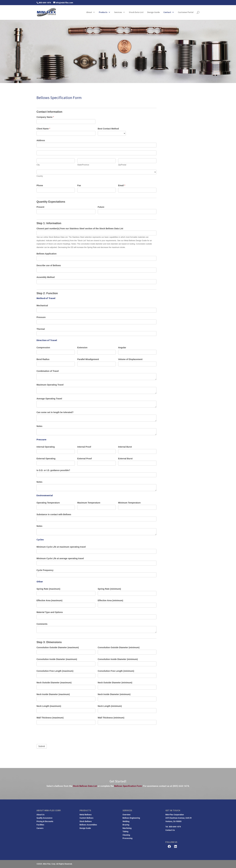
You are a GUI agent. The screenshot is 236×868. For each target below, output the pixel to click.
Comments (42, 624)
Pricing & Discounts (45, 821)
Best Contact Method (108, 129)
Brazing (126, 825)
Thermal (41, 329)
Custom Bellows (86, 818)
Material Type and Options (50, 612)
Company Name (45, 117)
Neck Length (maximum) (49, 706)
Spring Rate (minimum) (109, 589)
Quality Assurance (44, 818)
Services (118, 12)
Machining (127, 828)
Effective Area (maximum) (49, 600)
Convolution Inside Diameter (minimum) (118, 659)
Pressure (41, 317)
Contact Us (170, 830)
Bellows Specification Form (128, 786)
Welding (126, 821)
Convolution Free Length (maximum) (55, 671)
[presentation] (59, 734)
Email (122, 185)
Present (40, 207)
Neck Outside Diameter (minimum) (115, 683)
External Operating (46, 459)
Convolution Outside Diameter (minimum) (119, 647)
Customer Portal (186, 12)
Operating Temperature (48, 503)
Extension (82, 348)
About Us (41, 815)
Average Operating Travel (49, 399)
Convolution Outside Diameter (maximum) (58, 647)
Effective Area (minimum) (110, 600)
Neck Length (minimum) (110, 706)
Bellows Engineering (131, 818)
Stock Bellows (86, 821)
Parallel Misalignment (88, 359)
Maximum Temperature (89, 503)
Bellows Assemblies (88, 825)
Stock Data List (136, 12)
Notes (39, 426)
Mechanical (42, 306)
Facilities (40, 825)
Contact (167, 12)
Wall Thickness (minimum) (111, 718)
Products (103, 12)
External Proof (85, 459)
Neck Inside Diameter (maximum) (53, 694)
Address (41, 140)
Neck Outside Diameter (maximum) (54, 683)
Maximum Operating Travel (50, 385)
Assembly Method (46, 277)
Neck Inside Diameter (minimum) (114, 694)
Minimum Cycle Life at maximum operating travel (61, 547)
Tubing (125, 831)
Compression (43, 348)
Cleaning (126, 835)
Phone (40, 185)
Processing (127, 838)
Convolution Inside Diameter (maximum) (57, 659)
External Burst (125, 459)
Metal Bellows (86, 815)
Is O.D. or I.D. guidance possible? (53, 470)
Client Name (43, 129)
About (89, 12)
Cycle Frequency (45, 570)
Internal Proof (84, 447)
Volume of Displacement (130, 359)
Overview (127, 815)
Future (101, 207)
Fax (79, 185)
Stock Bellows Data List (85, 786)
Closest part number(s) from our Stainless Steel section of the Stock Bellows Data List (80, 229)
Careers (40, 828)
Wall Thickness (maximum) (50, 718)
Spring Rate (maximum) (48, 589)
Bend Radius (43, 359)
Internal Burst (125, 447)
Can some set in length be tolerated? (55, 412)
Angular (122, 348)
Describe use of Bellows (49, 265)
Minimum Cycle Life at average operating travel (60, 558)
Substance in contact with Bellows (54, 514)
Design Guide (153, 12)
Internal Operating (46, 447)
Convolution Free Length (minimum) (116, 671)
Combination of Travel (48, 371)
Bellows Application (47, 254)
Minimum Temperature (129, 503)
